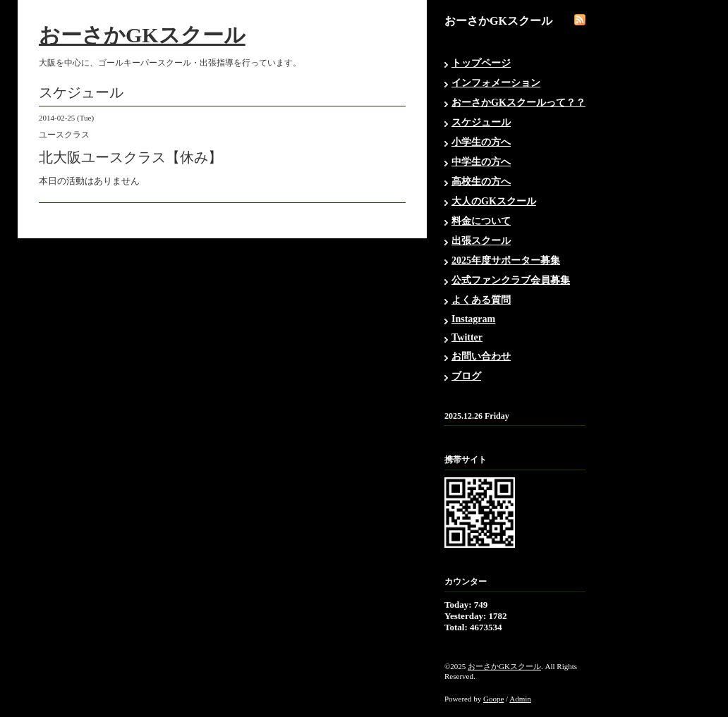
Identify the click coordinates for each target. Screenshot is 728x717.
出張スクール (481, 241)
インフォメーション (496, 83)
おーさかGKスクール (142, 35)
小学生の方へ (481, 142)
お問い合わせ (481, 356)
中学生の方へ (481, 162)
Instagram (473, 319)
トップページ (481, 63)
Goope (493, 699)
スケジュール (481, 122)
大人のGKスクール (494, 201)
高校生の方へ (481, 182)
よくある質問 (481, 300)
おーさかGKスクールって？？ (518, 103)
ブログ (466, 376)
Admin (520, 699)
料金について (481, 221)
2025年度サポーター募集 (506, 261)
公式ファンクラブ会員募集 (511, 280)
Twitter (467, 337)
